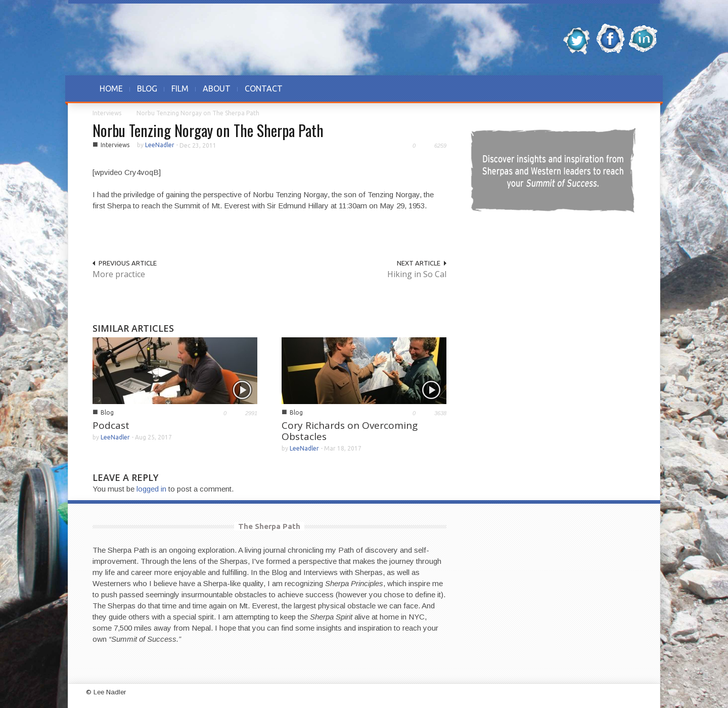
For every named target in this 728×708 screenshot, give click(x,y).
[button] (625, 88)
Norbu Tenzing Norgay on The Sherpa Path (208, 130)
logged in (151, 489)
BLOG (147, 88)
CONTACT (264, 88)
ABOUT (217, 88)
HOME (111, 88)
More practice (119, 274)
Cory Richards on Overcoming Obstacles (350, 431)
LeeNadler (160, 145)
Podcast (111, 425)
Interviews (107, 113)
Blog (107, 412)
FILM (180, 88)
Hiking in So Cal (417, 274)
